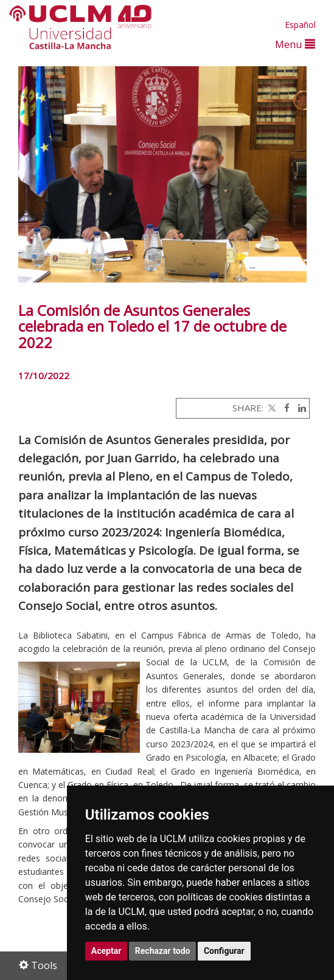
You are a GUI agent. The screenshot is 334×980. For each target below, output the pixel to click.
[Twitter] (271, 408)
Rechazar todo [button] (163, 951)
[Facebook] (284, 408)
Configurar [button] (224, 951)
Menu (295, 44)
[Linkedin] (299, 408)
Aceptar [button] (106, 951)
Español (300, 25)
